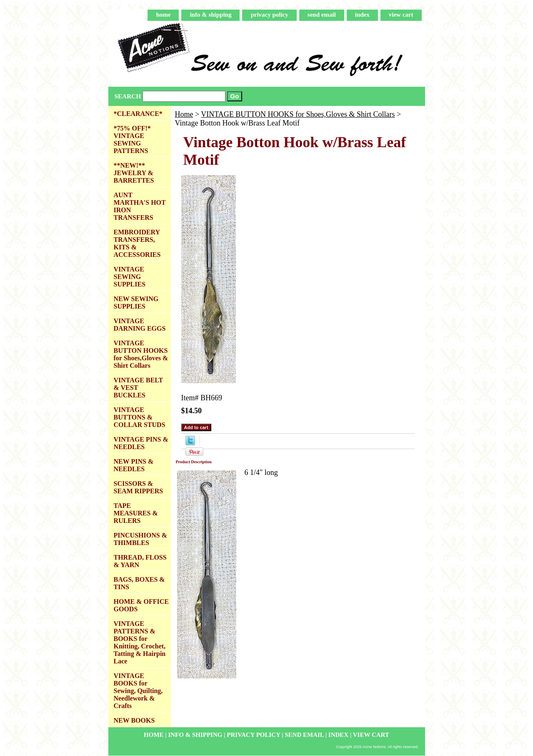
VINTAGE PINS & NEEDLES (141, 443)
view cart (401, 15)
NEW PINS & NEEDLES (134, 465)
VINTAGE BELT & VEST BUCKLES (139, 388)
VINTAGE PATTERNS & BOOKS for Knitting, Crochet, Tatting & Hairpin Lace (140, 642)
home (163, 15)
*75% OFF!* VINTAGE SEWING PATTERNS (132, 139)
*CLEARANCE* (138, 114)
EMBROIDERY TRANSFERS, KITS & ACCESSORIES (137, 243)
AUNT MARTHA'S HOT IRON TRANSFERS (140, 206)
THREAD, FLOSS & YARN (140, 561)
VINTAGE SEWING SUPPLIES (130, 277)
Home (184, 114)
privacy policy (269, 15)
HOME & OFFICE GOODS (141, 605)
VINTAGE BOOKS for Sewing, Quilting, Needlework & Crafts (138, 691)
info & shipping (210, 15)
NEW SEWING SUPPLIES (136, 303)
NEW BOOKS (134, 720)
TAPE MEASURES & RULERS (136, 513)
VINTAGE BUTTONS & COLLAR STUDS (140, 417)
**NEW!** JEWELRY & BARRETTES (134, 173)
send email (322, 15)
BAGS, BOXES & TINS (139, 583)
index (362, 15)
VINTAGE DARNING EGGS (140, 325)
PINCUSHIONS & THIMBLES (140, 539)
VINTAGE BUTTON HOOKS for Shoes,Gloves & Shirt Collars (298, 114)
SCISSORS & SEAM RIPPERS (139, 487)
